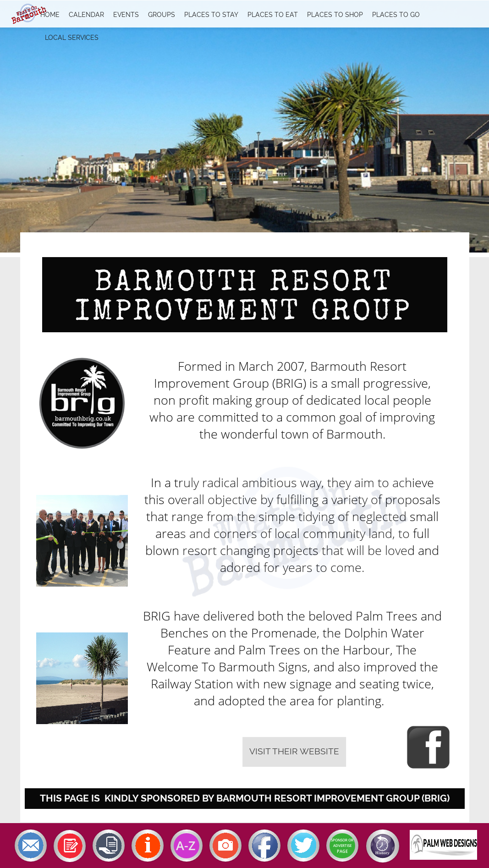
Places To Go (396, 15)
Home (50, 15)
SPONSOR (339, 840)
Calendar (86, 15)
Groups (162, 15)
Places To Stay (211, 15)
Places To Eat (273, 15)
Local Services (72, 38)
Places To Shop (335, 15)
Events (126, 15)
